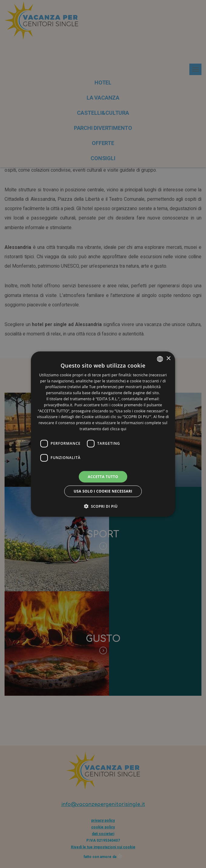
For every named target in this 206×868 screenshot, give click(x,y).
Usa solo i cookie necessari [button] (103, 491)
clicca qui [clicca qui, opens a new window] (118, 429)
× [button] (168, 359)
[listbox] (160, 359)
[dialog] (103, 434)
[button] (103, 506)
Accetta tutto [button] (103, 476)
